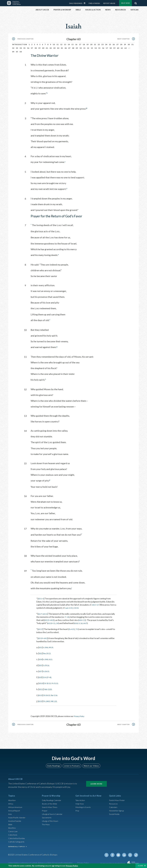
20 (91, 44)
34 (21, 48)
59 (114, 48)
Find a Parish (94, 3)
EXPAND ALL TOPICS (16, 846)
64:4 (82, 619)
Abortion (12, 799)
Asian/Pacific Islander (18, 817)
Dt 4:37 (47, 677)
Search (136, 3)
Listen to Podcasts (72, 765)
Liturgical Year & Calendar (54, 813)
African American (16, 806)
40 (43, 48)
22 (99, 44)
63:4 (41, 659)
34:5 (94, 604)
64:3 (53, 619)
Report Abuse (109, 3)
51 (84, 48)
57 (107, 48)
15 (73, 44)
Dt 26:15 (48, 695)
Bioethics (13, 827)
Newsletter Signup (117, 810)
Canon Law (13, 830)
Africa (11, 803)
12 (61, 44)
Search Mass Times (50, 806)
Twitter (109, 854)
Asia (10, 813)
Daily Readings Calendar (85, 3)
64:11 (46, 613)
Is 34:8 (47, 659)
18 (84, 44)
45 (62, 48)
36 (28, 48)
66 (21, 52)
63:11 (42, 689)
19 (88, 44)
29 (125, 44)
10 (54, 44)
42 (51, 48)
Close (140, 866)
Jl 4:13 (79, 607)
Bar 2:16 (57, 695)
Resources (114, 803)
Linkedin (125, 854)
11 (58, 44)
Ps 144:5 (48, 701)
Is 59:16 (48, 665)
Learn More (96, 783)
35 (25, 48)
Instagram (131, 854)
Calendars (114, 806)
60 (118, 48)
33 (17, 48)
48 (73, 48)
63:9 (40, 677)
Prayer (45, 810)
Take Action (81, 799)
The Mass (46, 823)
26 (114, 44)
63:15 (47, 619)
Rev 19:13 (49, 653)
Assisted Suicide (16, 820)
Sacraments (47, 817)
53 (92, 48)
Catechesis (13, 834)
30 (129, 44)
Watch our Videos (90, 765)
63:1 (40, 598)
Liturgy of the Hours (51, 820)
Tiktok (136, 854)
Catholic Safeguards (17, 841)
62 (126, 48)
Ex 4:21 (73, 628)
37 (32, 48)
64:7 (87, 622)
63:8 (77, 622)
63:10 (50, 622)
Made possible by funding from (113, 862)
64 (13, 52)
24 (106, 44)
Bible (11, 823)
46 (66, 48)
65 (17, 52)
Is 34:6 (47, 647)
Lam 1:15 (71, 607)
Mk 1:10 (57, 701)
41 (47, 48)
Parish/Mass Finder (118, 799)
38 (36, 48)
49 (77, 48)
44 (58, 48)
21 (95, 44)
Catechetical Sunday (17, 837)
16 (76, 44)
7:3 (78, 628)
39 (39, 48)
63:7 (40, 613)
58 (111, 48)
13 (65, 44)
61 (122, 48)
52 (88, 48)
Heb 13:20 (50, 689)
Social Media (115, 813)
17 (80, 44)
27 (118, 44)
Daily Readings (76, 3)
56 (103, 48)
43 (54, 48)
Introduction (20, 44)
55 (99, 48)
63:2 (41, 653)
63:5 (41, 665)
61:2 (53, 659)
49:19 (53, 647)
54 (96, 48)
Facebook (114, 854)
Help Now (125, 3)
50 (81, 48)
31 (132, 44)
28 (121, 44)
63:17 (41, 628)
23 (102, 44)
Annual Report (15, 810)
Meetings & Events (84, 806)
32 (13, 48)
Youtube (120, 854)
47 (69, 48)
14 (69, 44)
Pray (78, 810)
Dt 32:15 (49, 683)
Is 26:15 (48, 671)
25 (110, 44)
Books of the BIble (50, 803)
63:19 (41, 638)
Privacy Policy (80, 715)
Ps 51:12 (58, 683)
